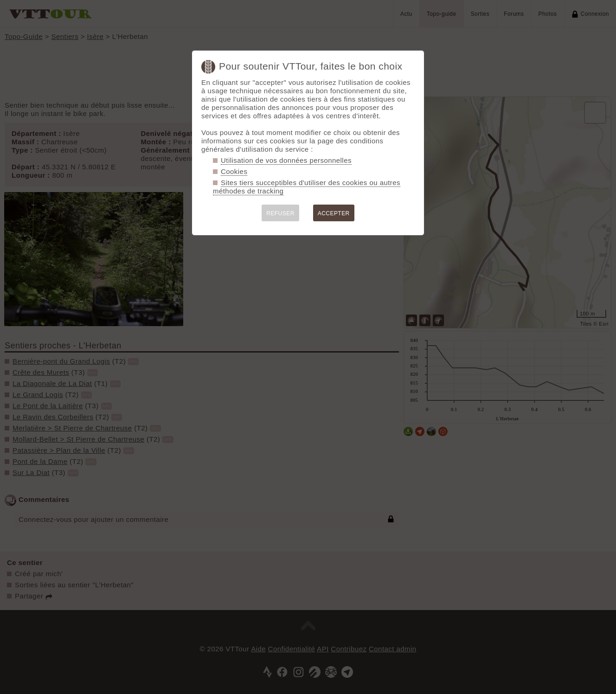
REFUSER (280, 213)
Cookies (234, 171)
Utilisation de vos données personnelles (286, 160)
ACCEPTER (334, 213)
